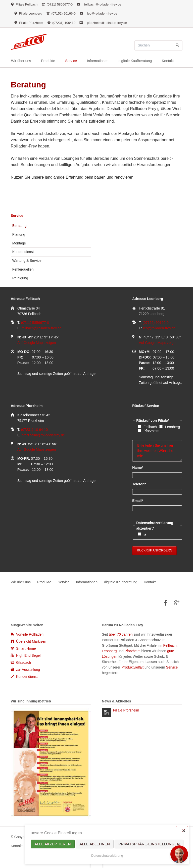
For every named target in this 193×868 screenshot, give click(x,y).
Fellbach (150, 427)
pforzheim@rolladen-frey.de (107, 23)
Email (141, 500)
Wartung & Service (27, 261)
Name (141, 467)
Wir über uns (21, 582)
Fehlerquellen (23, 269)
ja (145, 534)
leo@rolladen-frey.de (102, 13)
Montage (19, 243)
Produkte (44, 582)
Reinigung (20, 278)
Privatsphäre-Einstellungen (149, 844)
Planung (19, 234)
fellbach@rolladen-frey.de (103, 4)
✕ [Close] (184, 830)
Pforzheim (151, 431)
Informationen (87, 582)
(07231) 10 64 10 (35, 430)
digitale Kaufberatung (121, 582)
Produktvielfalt (132, 667)
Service (17, 216)
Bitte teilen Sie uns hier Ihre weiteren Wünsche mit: (157, 451)
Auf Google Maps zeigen (37, 343)
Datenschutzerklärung (107, 856)
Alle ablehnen (95, 844)
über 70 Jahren (121, 634)
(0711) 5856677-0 (35, 323)
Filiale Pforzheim (126, 710)
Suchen (177, 45)
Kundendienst (23, 252)
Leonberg (173, 427)
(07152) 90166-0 (156, 323)
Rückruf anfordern (155, 550)
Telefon (141, 484)
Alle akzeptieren (53, 844)
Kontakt (150, 582)
